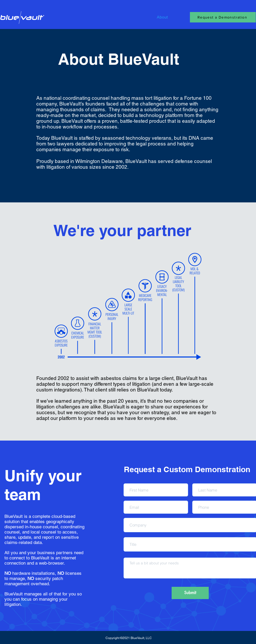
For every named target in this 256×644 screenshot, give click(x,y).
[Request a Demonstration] (223, 17)
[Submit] (190, 593)
